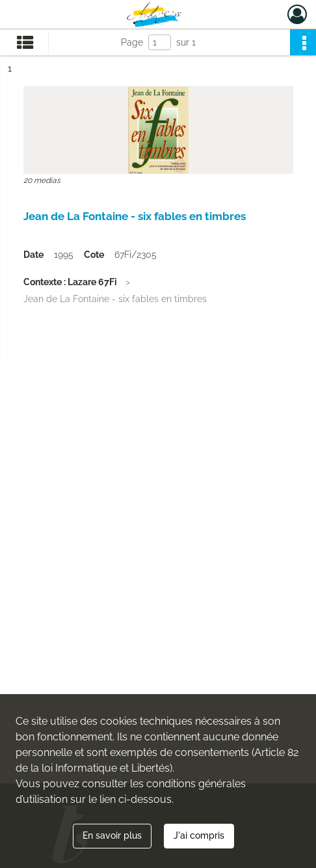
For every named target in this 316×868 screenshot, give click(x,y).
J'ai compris (199, 835)
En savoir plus (112, 835)
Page (132, 42)
